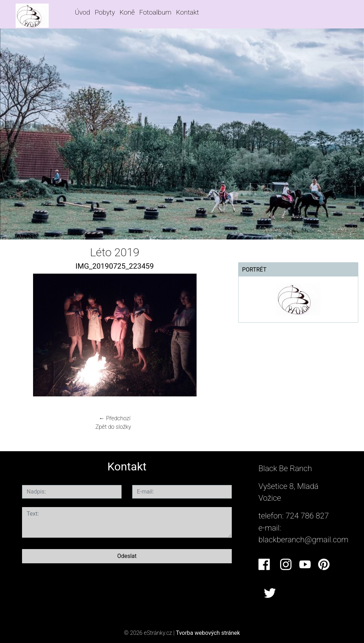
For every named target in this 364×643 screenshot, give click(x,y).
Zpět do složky (113, 427)
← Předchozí (114, 418)
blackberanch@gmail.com (303, 539)
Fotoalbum (155, 12)
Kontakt (188, 12)
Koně (127, 12)
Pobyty (105, 12)
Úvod (83, 12)
